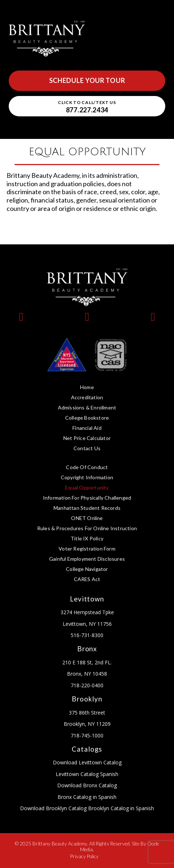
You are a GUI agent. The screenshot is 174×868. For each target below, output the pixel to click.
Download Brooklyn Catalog (53, 808)
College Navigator (87, 569)
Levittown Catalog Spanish (87, 774)
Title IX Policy (87, 538)
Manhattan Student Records (87, 508)
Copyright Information (87, 477)
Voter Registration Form (87, 549)
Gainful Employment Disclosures (87, 559)
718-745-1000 (87, 735)
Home (87, 387)
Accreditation (87, 397)
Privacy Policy (84, 856)
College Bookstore (87, 418)
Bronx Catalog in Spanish (87, 797)
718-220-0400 (87, 685)
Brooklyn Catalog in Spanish (120, 808)
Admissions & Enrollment (87, 407)
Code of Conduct (87, 467)
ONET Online (87, 518)
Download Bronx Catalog (87, 785)
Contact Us (87, 448)
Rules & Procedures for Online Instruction (87, 528)
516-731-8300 (87, 635)
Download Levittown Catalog (87, 762)
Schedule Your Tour (87, 80)
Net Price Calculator (87, 438)
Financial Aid (87, 428)
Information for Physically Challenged (87, 498)
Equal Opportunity (87, 487)
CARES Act (87, 579)
